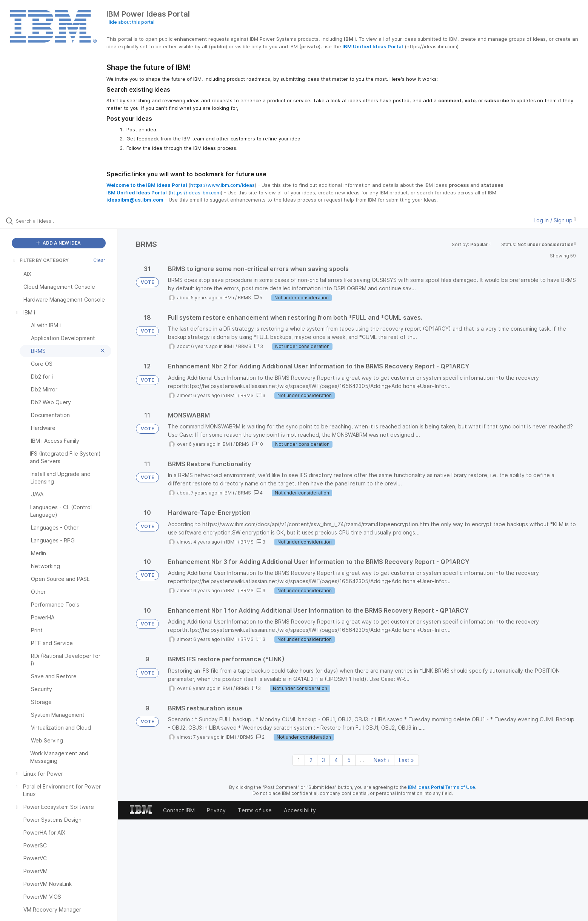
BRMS (244, 298)
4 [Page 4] (336, 760)
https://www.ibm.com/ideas (222, 185)
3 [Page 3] (323, 760)
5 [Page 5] (349, 760)
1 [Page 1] (299, 760)
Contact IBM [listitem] (179, 810)
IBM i (229, 298)
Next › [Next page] (382, 760)
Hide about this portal (130, 22)
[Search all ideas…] (68, 221)
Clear (99, 260)
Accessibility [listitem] (300, 810)
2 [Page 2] (311, 760)
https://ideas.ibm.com (195, 193)
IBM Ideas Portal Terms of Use (442, 787)
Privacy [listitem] (216, 810)
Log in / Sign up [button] (555, 220)
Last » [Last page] (406, 760)
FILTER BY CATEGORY (40, 260)
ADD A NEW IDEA (58, 243)
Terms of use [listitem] (255, 810)
